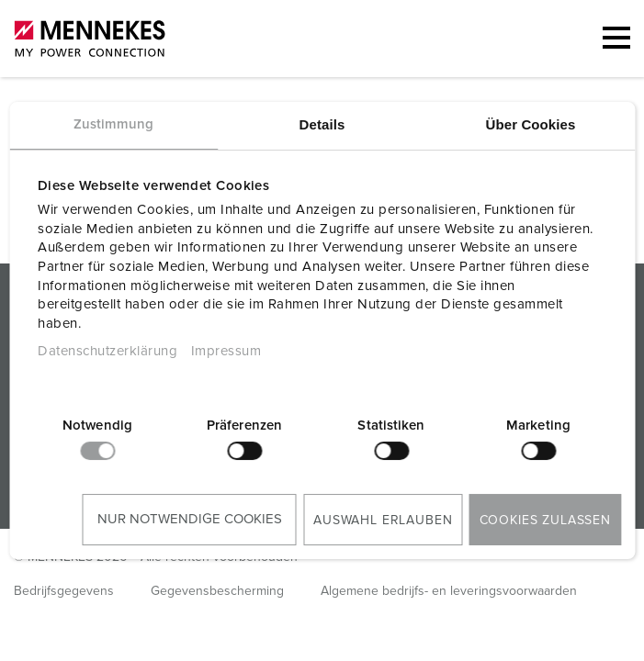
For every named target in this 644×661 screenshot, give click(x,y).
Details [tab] (322, 124)
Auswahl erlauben (383, 521)
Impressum (226, 351)
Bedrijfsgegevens (64, 591)
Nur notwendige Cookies (190, 519)
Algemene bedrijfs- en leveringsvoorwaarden (449, 591)
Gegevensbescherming (217, 591)
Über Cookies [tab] (531, 124)
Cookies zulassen (545, 521)
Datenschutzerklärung (107, 351)
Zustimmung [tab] (114, 124)
